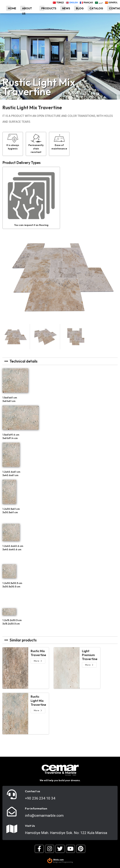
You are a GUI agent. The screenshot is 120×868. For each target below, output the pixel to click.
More (38, 661)
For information (36, 808)
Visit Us (30, 826)
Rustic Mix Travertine (38, 653)
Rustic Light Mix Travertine (38, 701)
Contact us (33, 791)
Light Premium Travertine (90, 655)
